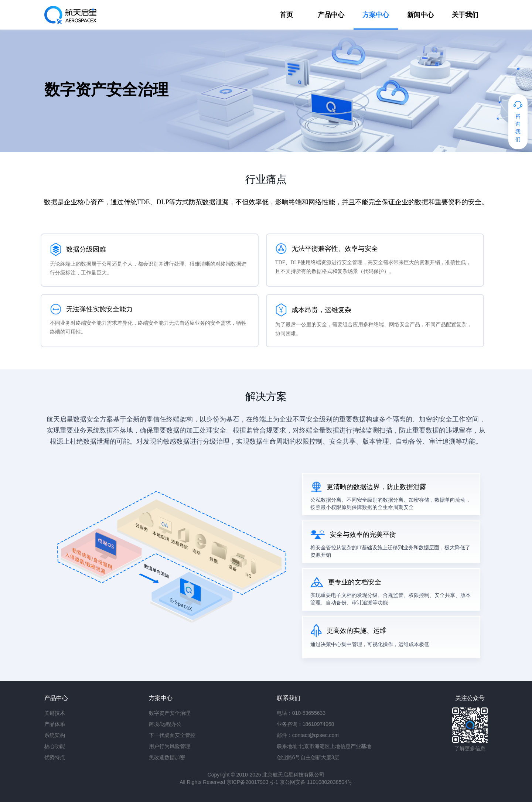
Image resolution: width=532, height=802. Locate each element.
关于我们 (465, 15)
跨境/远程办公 (165, 724)
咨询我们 (518, 128)
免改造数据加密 (167, 757)
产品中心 (331, 15)
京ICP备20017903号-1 (252, 782)
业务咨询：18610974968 (306, 724)
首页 (286, 15)
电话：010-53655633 (301, 713)
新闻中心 (420, 15)
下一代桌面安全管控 (172, 735)
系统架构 (55, 735)
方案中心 (376, 15)
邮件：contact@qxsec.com (308, 735)
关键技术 (55, 713)
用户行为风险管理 (170, 746)
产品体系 (55, 724)
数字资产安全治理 (170, 713)
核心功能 (55, 746)
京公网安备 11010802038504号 (316, 782)
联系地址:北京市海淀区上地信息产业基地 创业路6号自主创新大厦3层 (324, 752)
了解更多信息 (470, 748)
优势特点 (55, 757)
